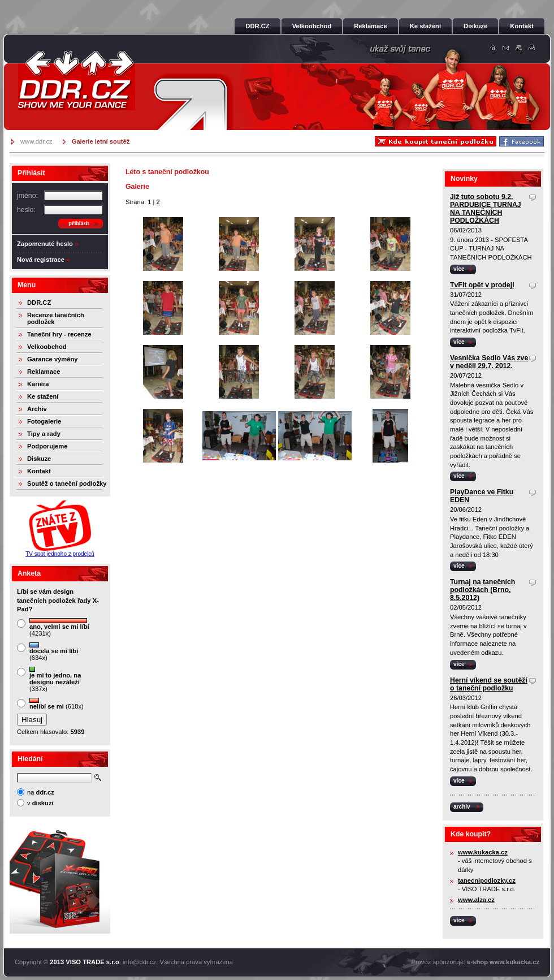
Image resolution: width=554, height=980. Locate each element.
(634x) (54, 652)
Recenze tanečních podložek (56, 318)
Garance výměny (53, 359)
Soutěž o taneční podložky (67, 483)
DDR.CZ (39, 303)
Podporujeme (47, 446)
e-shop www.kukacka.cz (503, 962)
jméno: (27, 196)
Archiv (37, 409)
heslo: (26, 210)
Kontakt (39, 471)
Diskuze (39, 459)
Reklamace (44, 372)
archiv (462, 807)
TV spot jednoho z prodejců (60, 554)
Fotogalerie (44, 421)
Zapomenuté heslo (45, 244)
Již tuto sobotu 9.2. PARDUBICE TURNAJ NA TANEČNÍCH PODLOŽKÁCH (486, 209)
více (459, 269)
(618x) (57, 704)
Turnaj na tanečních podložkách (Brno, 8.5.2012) (482, 590)
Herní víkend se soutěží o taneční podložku (489, 684)
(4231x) (59, 627)
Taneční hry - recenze (59, 334)
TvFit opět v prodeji (482, 285)
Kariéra (38, 384)
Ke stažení (43, 396)
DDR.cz (76, 80)
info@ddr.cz (139, 962)
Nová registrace (41, 260)
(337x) (55, 679)
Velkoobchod (47, 347)
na (41, 792)
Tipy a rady (44, 434)
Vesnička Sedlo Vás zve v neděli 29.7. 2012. (489, 362)
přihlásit (79, 223)
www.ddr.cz (36, 141)
